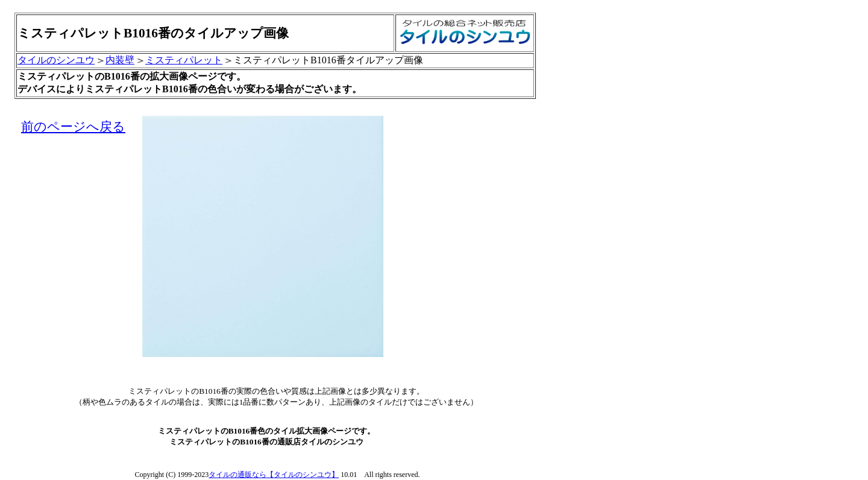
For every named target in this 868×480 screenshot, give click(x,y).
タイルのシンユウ (56, 60)
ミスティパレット (184, 60)
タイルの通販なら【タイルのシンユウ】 (274, 475)
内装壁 (120, 60)
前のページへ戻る (73, 127)
